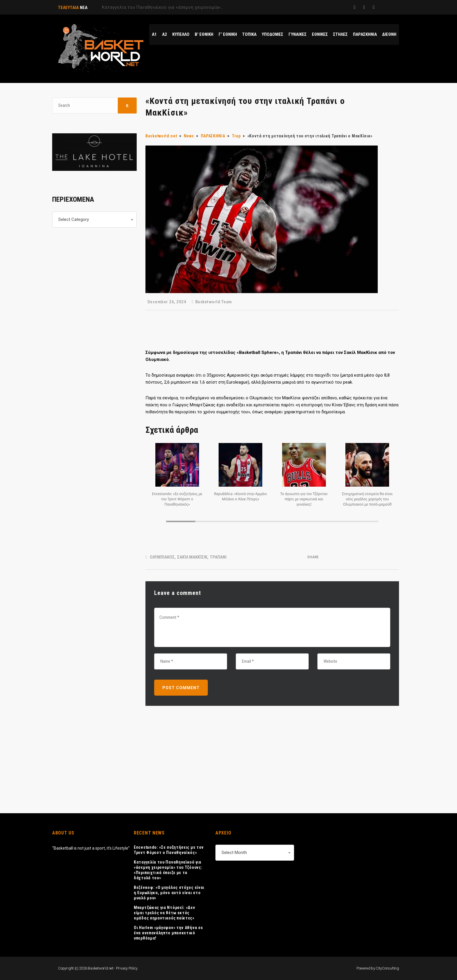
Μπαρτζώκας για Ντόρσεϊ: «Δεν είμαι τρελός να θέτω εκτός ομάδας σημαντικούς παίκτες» (165, 913)
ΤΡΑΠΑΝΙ (218, 557)
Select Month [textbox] (234, 853)
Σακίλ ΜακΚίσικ (192, 557)
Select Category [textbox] (74, 219)
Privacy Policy (127, 968)
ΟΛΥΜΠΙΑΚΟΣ (162, 557)
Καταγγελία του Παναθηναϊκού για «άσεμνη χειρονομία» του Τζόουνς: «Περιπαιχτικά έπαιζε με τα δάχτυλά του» (168, 870)
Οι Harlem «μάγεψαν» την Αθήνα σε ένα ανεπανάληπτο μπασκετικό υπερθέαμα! (168, 933)
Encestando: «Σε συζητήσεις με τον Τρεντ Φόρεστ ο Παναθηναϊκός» (169, 850)
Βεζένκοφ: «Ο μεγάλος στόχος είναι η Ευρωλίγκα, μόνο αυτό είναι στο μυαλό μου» (169, 893)
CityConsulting (387, 968)
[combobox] (94, 220)
